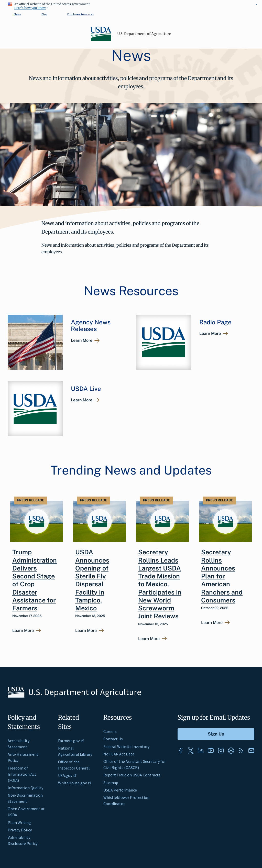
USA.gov (67, 775)
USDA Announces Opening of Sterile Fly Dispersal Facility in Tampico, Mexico (92, 580)
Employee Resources (80, 14)
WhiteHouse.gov (75, 783)
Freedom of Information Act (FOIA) (22, 774)
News (17, 14)
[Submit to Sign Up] (216, 734)
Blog (44, 14)
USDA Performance (120, 790)
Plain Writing (19, 822)
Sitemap (111, 783)
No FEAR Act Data (119, 754)
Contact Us (113, 739)
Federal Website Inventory (126, 746)
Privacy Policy (20, 830)
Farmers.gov (71, 741)
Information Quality (25, 788)
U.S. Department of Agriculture (144, 34)
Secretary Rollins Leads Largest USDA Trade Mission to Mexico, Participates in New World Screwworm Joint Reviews (160, 584)
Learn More (82, 340)
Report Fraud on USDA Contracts (132, 775)
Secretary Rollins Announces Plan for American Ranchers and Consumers (222, 576)
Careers (110, 731)
